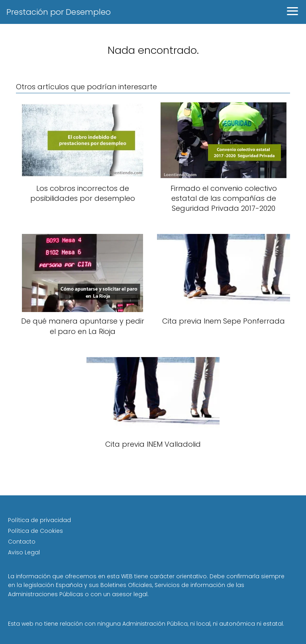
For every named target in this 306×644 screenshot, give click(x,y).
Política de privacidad (39, 520)
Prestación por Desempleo (59, 12)
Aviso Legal (24, 552)
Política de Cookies (35, 531)
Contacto (22, 542)
